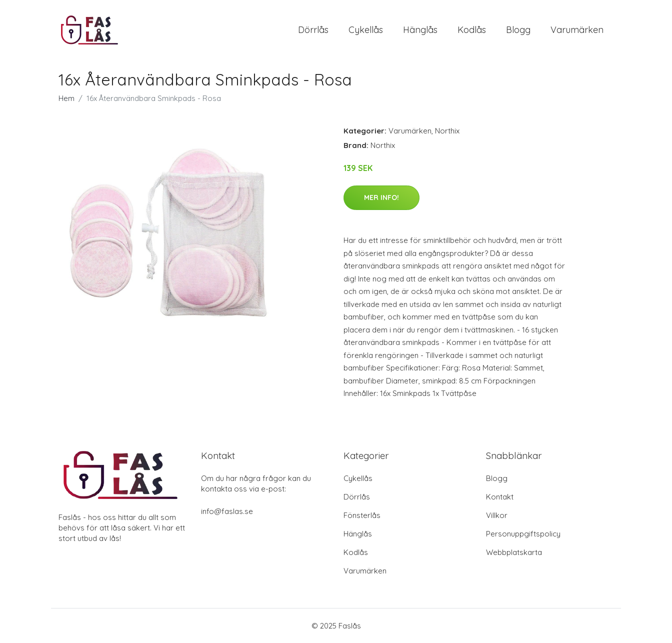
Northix (447, 131)
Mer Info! (381, 197)
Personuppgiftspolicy (523, 534)
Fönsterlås (362, 515)
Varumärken (577, 30)
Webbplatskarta (514, 552)
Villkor (497, 515)
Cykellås (366, 30)
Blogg (518, 30)
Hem (66, 98)
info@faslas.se (227, 511)
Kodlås (472, 30)
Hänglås (420, 30)
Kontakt (500, 497)
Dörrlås (313, 30)
